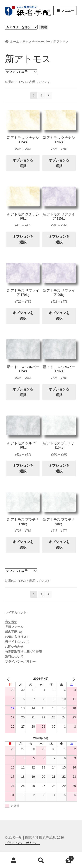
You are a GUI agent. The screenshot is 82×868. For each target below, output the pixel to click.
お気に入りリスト (17, 637)
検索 (41, 861)
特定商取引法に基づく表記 (23, 652)
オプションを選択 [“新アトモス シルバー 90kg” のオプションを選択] (23, 468)
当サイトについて (17, 642)
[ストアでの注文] (21, 72)
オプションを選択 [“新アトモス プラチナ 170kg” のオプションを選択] (23, 545)
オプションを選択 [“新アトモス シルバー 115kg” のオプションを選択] (23, 392)
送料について (14, 657)
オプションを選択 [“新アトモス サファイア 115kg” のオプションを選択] (59, 239)
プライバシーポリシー (20, 662)
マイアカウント (16, 613)
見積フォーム (14, 627)
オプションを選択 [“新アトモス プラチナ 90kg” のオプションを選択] (59, 545)
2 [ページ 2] (41, 95)
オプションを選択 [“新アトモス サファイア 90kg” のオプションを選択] (59, 316)
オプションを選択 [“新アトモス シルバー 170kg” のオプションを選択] (59, 392)
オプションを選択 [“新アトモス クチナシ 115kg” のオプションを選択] (23, 163)
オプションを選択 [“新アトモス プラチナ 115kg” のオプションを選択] (59, 468)
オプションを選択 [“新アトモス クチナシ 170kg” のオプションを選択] (59, 163)
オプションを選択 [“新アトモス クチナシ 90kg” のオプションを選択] (23, 239)
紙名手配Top (14, 632)
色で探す (11, 622)
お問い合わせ (14, 647)
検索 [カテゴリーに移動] (44, 27)
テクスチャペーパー (36, 42)
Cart (64, 857)
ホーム (15, 42)
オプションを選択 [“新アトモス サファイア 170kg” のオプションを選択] (23, 316)
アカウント (14, 861)
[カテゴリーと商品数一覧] (21, 27)
